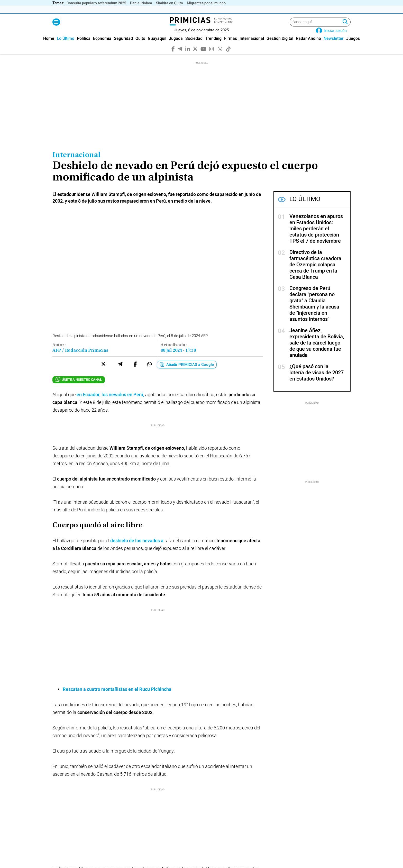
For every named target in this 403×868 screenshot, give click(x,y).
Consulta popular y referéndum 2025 (96, 3)
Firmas (231, 46)
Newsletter (334, 46)
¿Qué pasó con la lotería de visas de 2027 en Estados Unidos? (317, 380)
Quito (140, 46)
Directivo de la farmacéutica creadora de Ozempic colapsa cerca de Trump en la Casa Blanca (315, 272)
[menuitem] (49, 46)
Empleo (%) (204, 10)
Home (49, 46)
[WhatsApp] (220, 56)
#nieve (177, 772)
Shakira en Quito (170, 3)
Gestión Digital (280, 46)
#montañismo (128, 772)
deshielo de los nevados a (137, 549)
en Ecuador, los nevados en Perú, (110, 403)
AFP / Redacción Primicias (80, 358)
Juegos (353, 46)
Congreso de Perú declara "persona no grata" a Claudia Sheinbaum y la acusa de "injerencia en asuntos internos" (314, 311)
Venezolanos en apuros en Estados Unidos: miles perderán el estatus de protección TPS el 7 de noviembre (316, 236)
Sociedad (194, 46)
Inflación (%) (88, 10)
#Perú (61, 772)
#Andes (155, 772)
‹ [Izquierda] (342, 10)
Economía (102, 46)
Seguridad (123, 46)
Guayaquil (157, 46)
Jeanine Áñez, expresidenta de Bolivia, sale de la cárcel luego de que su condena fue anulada (317, 351)
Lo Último (66, 46)
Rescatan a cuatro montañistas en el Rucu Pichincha (117, 633)
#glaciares (201, 772)
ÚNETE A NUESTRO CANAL (79, 387)
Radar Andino (308, 46)
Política (84, 46)
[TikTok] (229, 56)
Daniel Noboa (141, 3)
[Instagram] (212, 56)
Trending (213, 46)
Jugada (176, 46)
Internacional (252, 46)
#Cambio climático (91, 772)
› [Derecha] (348, 10)
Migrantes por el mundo (206, 3)
